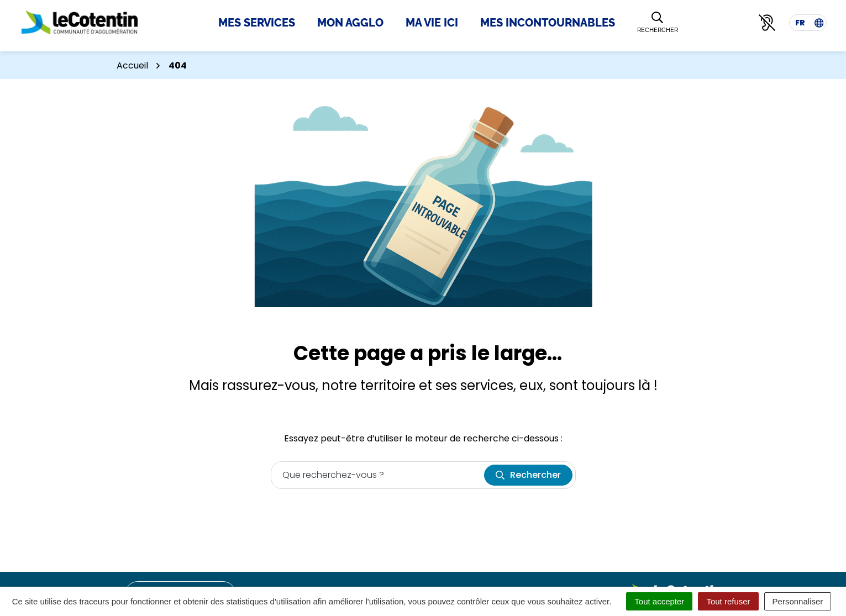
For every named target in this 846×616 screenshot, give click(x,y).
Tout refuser (728, 601)
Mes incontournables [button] (548, 23)
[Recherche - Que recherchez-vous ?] (378, 475)
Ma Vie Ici (432, 23)
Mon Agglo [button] (350, 23)
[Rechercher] (658, 23)
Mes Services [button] (257, 23)
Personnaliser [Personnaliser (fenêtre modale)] (798, 601)
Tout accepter (659, 601)
